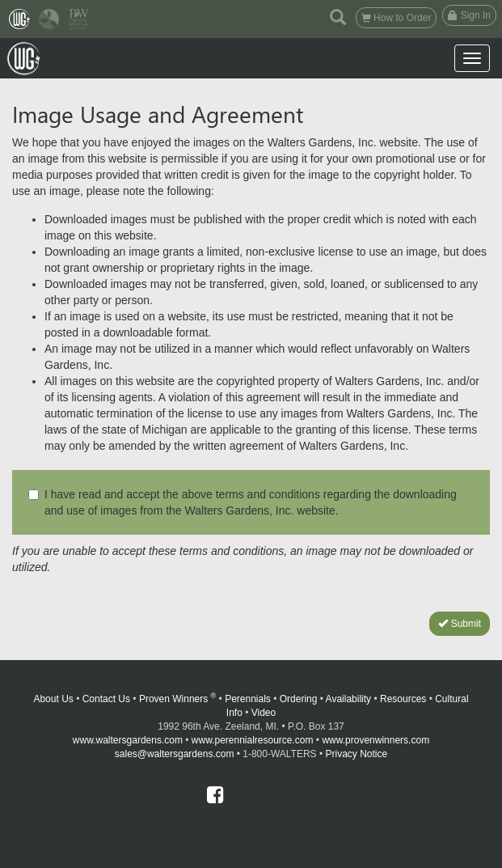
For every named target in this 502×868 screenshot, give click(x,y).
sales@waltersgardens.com (175, 754)
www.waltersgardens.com (128, 740)
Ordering (299, 699)
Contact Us (106, 699)
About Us (53, 699)
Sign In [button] (469, 15)
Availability (348, 699)
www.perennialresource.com (253, 740)
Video (264, 713)
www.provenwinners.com (375, 740)
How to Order (397, 18)
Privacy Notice (357, 754)
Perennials (248, 699)
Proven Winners (177, 699)
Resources (403, 699)
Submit (460, 624)
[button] (338, 16)
